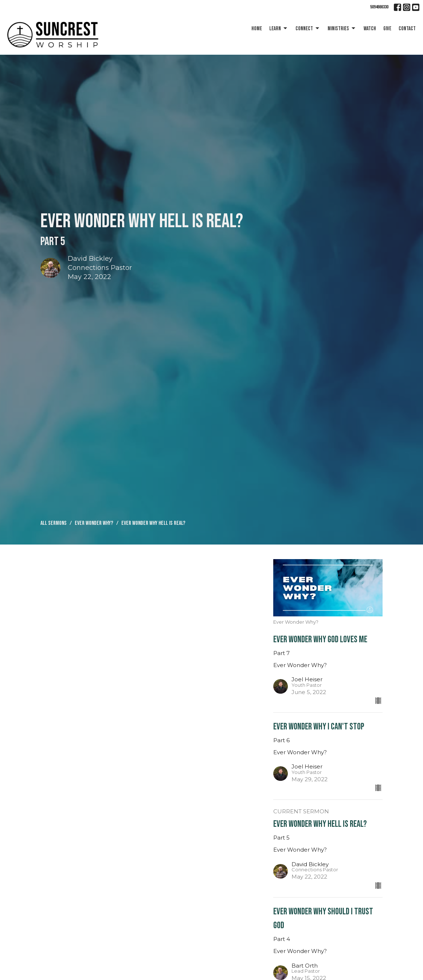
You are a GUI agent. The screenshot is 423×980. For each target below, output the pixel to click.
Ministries (342, 28)
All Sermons (54, 523)
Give (387, 29)
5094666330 (379, 7)
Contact (407, 29)
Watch (370, 29)
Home (257, 29)
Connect (308, 28)
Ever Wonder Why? (94, 523)
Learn (279, 28)
